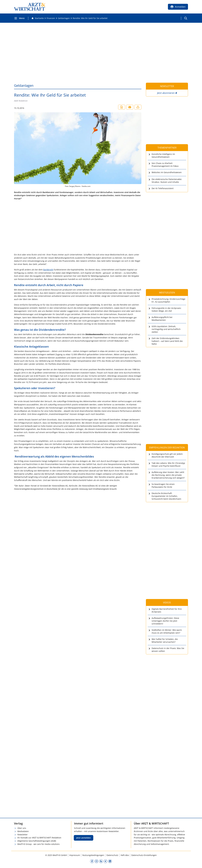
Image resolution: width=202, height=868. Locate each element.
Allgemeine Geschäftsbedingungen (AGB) (37, 841)
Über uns (22, 828)
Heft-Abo (125, 855)
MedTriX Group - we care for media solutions (39, 844)
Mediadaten (23, 831)
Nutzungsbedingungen (93, 855)
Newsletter (23, 835)
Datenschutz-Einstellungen (144, 855)
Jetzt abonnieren (166, 93)
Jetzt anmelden (84, 838)
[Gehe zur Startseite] (38, 18)
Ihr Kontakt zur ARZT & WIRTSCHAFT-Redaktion (39, 838)
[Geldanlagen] (64, 18)
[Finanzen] (51, 18)
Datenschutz (112, 855)
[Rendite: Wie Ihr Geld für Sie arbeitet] (90, 18)
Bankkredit (48, 270)
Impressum (75, 855)
